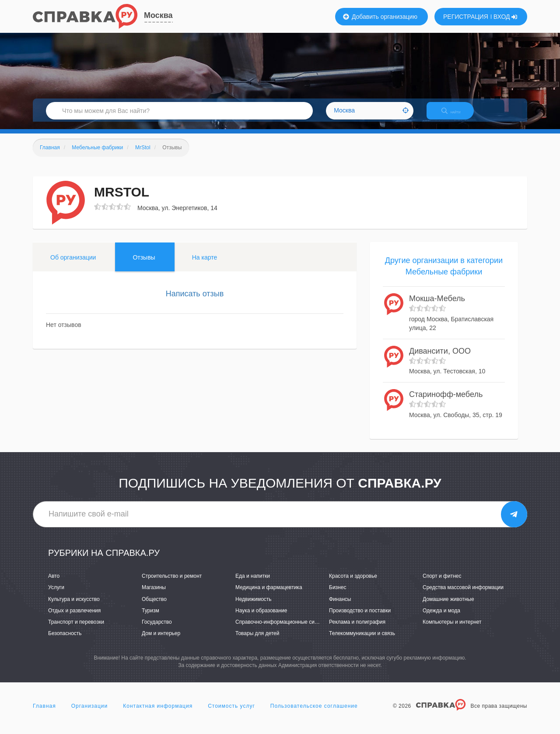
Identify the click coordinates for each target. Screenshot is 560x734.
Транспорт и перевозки (76, 629)
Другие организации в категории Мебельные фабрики (444, 274)
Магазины (154, 595)
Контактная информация (158, 714)
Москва (158, 15)
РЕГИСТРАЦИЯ (466, 17)
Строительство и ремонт (172, 584)
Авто (54, 584)
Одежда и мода (441, 618)
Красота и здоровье (353, 584)
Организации (90, 714)
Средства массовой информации (463, 595)
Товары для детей (257, 641)
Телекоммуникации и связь (362, 641)
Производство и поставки (360, 618)
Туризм (150, 618)
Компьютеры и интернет (452, 629)
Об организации (73, 265)
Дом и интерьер (161, 641)
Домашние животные (448, 607)
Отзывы (144, 265)
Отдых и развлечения (74, 618)
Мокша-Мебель (437, 306)
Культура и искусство (74, 607)
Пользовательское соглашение (314, 714)
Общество (154, 607)
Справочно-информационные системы (283, 629)
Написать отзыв (195, 301)
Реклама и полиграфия (357, 629)
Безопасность (65, 641)
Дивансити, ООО (440, 358)
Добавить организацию (380, 17)
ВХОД (506, 17)
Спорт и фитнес (442, 584)
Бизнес (338, 595)
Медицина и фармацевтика (269, 595)
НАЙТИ (457, 116)
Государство (157, 629)
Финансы (340, 607)
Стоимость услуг (231, 714)
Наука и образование (261, 618)
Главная (44, 714)
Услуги (56, 595)
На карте (205, 265)
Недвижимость (254, 607)
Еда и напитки (253, 584)
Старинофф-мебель (446, 402)
